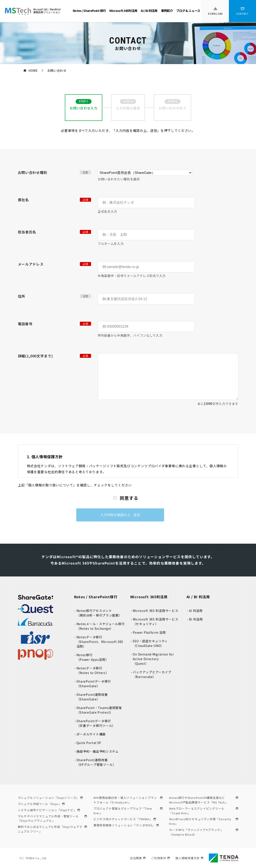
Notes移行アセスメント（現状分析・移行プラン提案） (99, 613)
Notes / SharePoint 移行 (89, 11)
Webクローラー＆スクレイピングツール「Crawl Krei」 (204, 811)
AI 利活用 (196, 611)
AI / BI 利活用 (149, 11)
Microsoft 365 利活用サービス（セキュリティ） (156, 621)
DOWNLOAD (216, 14)
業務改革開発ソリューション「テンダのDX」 (126, 825)
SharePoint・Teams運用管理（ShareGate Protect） (99, 710)
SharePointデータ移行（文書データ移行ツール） (96, 723)
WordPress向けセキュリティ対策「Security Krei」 (204, 821)
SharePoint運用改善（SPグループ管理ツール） (96, 762)
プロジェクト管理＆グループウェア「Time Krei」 (128, 811)
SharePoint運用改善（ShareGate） (92, 697)
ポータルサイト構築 (91, 734)
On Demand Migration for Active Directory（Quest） (154, 659)
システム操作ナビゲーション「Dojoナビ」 (49, 810)
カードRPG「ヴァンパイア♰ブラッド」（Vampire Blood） (204, 832)
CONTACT (242, 14)
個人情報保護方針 (189, 858)
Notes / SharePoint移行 (96, 597)
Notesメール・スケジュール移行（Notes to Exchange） (101, 626)
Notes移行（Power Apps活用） (93, 657)
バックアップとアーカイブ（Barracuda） (152, 674)
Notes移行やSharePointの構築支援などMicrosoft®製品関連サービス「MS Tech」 (204, 800)
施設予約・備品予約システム (98, 751)
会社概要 (138, 858)
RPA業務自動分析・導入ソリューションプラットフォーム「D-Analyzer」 (128, 800)
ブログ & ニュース (188, 11)
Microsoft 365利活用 (123, 11)
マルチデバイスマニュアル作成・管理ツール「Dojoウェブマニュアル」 (52, 818)
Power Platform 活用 (149, 632)
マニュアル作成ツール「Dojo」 (41, 804)
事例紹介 (167, 11)
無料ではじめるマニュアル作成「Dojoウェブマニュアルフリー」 (52, 829)
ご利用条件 (160, 858)
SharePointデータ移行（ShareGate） (94, 684)
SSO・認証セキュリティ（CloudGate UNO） (150, 643)
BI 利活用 (196, 619)
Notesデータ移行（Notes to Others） (93, 670)
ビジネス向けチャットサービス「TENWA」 (125, 819)
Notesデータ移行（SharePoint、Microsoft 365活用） (100, 642)
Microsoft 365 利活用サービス (156, 611)
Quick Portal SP (89, 743)
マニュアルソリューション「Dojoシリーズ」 (50, 798)
